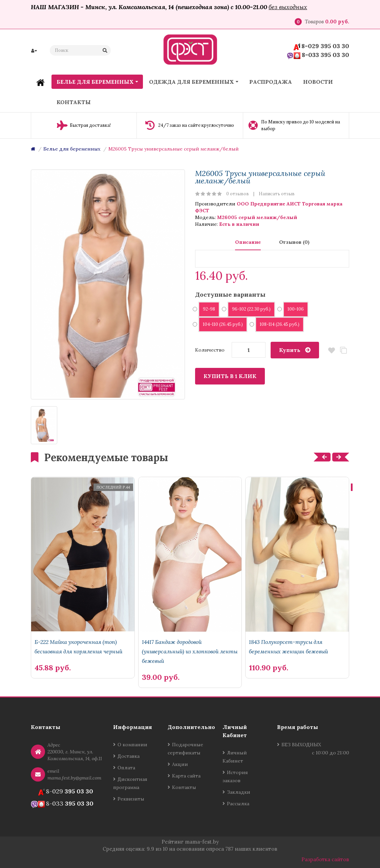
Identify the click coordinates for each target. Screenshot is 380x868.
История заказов (235, 776)
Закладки (239, 792)
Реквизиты (131, 799)
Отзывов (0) (294, 242)
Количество (210, 350)
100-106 (293, 309)
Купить (290, 350)
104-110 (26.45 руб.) (221, 324)
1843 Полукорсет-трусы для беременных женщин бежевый (288, 647)
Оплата (126, 768)
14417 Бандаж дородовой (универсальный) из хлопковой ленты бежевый (190, 651)
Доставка (129, 756)
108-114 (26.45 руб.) (277, 324)
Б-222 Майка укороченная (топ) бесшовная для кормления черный (78, 647)
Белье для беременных (72, 149)
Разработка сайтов (325, 859)
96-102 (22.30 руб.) (249, 309)
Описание (248, 242)
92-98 (207, 309)
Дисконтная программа (130, 783)
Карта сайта (186, 776)
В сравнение (343, 350)
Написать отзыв (277, 194)
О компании (132, 745)
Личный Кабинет (235, 757)
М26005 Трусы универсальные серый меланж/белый (174, 149)
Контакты (184, 787)
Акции (180, 764)
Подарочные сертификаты (185, 749)
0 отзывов (238, 194)
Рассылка (238, 804)
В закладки (331, 350)
